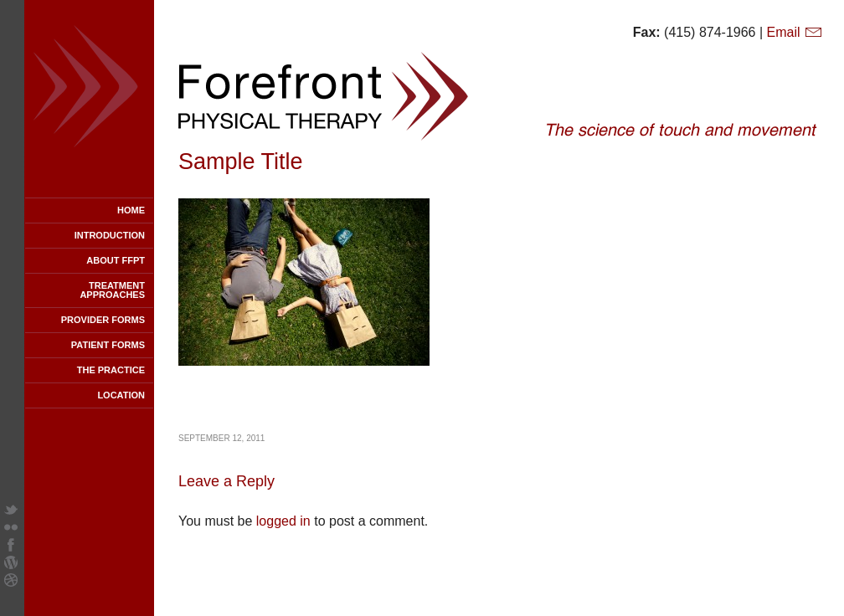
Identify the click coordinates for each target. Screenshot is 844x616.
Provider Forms (103, 320)
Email (795, 32)
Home (131, 210)
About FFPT (116, 260)
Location (121, 395)
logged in (283, 521)
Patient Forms (108, 345)
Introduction (110, 235)
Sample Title (241, 162)
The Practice (111, 370)
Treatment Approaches (112, 290)
